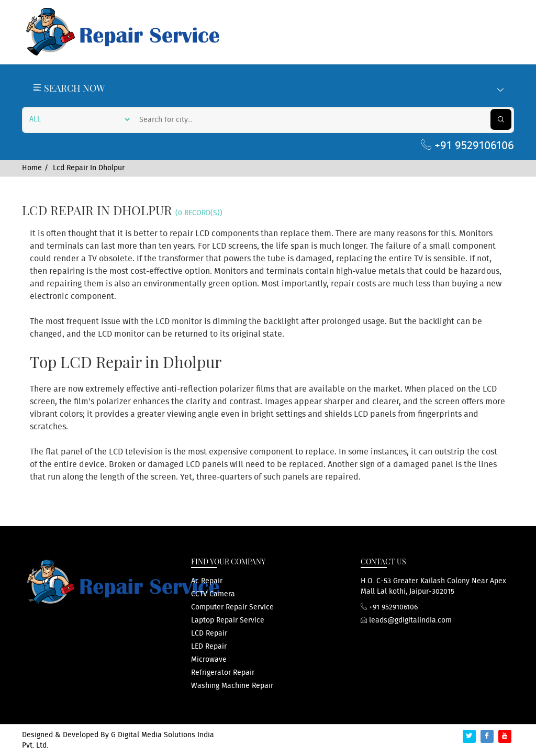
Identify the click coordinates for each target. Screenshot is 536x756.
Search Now (268, 88)
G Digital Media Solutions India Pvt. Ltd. (118, 740)
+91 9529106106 (467, 146)
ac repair (207, 581)
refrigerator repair (223, 673)
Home (32, 168)
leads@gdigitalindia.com (406, 620)
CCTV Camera (213, 594)
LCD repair (209, 633)
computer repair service (232, 607)
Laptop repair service (228, 620)
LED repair (209, 647)
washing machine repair (232, 686)
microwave (209, 660)
